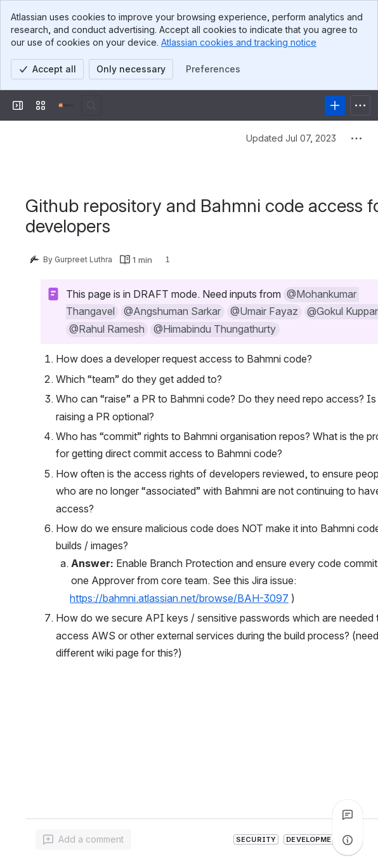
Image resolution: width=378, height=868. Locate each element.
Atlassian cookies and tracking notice (239, 42)
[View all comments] (348, 815)
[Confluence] (66, 105)
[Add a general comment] (83, 839)
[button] (173, 312)
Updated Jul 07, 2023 (291, 138)
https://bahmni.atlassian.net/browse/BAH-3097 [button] (179, 598)
